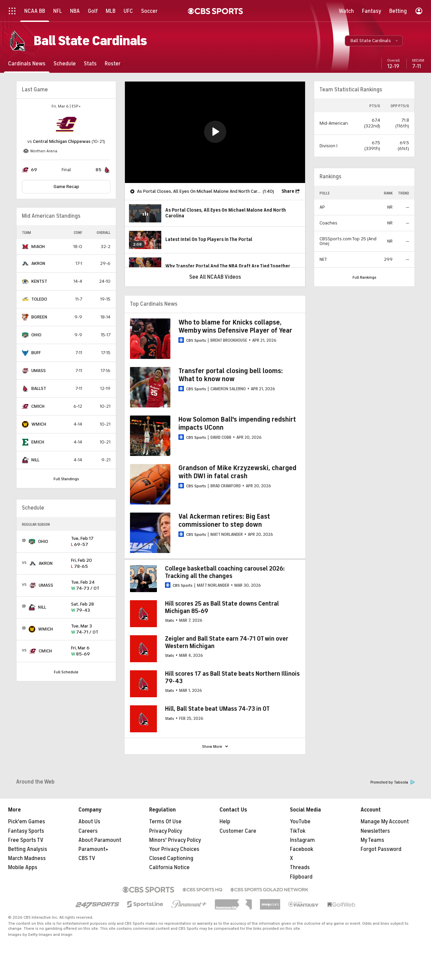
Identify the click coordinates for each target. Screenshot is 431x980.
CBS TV (87, 858)
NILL (35, 460)
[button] (374, 41)
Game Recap (66, 187)
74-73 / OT (91, 586)
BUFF (36, 353)
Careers (88, 831)
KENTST (39, 281)
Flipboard (301, 877)
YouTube (300, 822)
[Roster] (113, 64)
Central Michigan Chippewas (62, 141)
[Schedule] (65, 64)
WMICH (39, 424)
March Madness (27, 858)
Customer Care (238, 831)
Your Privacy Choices (174, 849)
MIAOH (38, 247)
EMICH (38, 442)
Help (225, 822)
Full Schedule (66, 672)
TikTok (298, 831)
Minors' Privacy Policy (175, 840)
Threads (300, 867)
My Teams (372, 840)
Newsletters (375, 831)
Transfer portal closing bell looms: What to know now (231, 375)
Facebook (302, 849)
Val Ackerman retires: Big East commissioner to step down (224, 520)
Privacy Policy (166, 831)
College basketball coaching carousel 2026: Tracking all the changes (225, 572)
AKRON (38, 263)
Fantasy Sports (26, 831)
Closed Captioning (171, 858)
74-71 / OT (91, 629)
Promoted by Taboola (393, 782)
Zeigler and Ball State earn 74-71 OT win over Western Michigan (227, 642)
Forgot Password (381, 849)
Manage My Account (385, 822)
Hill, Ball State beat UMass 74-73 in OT (217, 709)
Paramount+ (93, 849)
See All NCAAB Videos (215, 277)
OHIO (36, 335)
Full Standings (66, 479)
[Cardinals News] (27, 64)
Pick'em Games (27, 822)
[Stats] (90, 64)
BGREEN (39, 317)
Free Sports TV (26, 840)
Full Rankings (364, 277)
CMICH (38, 406)
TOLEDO (39, 299)
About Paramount (100, 840)
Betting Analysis (28, 849)
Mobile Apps (23, 867)
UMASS (39, 371)
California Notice (169, 867)
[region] (215, 132)
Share (288, 191)
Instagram (302, 840)
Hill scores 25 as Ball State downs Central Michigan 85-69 (222, 607)
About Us (89, 822)
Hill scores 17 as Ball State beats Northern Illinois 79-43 (232, 677)
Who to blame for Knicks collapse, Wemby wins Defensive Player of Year (235, 326)
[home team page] (66, 124)
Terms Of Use (165, 822)
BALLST (39, 388)
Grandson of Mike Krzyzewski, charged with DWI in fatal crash (237, 472)
